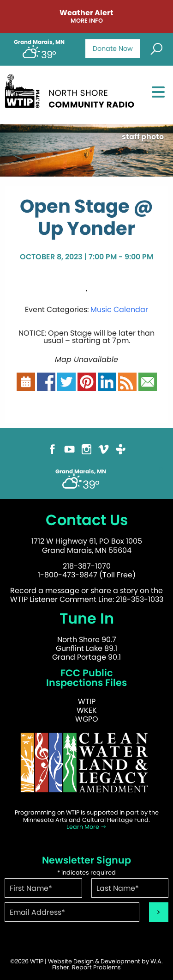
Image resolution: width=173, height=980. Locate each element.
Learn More (86, 827)
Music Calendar (119, 309)
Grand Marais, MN (39, 42)
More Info (87, 21)
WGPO (87, 719)
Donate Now (113, 49)
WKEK (87, 710)
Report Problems (96, 967)
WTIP (87, 701)
